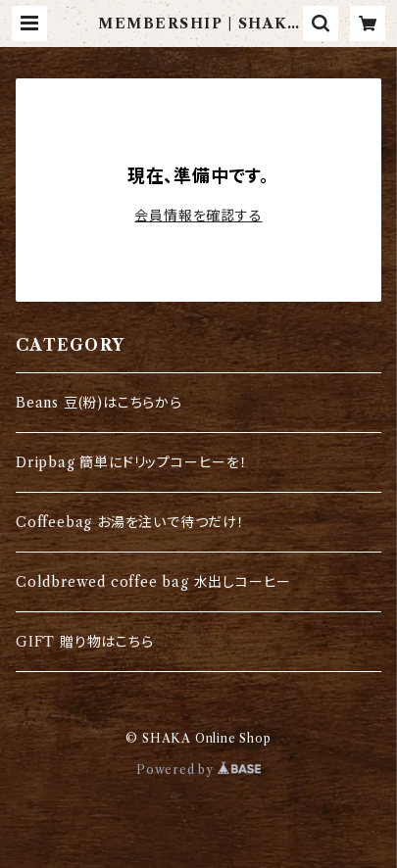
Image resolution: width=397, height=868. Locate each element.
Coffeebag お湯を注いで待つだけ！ (130, 522)
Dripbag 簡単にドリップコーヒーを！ (132, 462)
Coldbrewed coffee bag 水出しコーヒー (153, 582)
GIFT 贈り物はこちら (85, 642)
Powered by (198, 770)
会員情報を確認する (198, 216)
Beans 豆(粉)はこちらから (99, 403)
